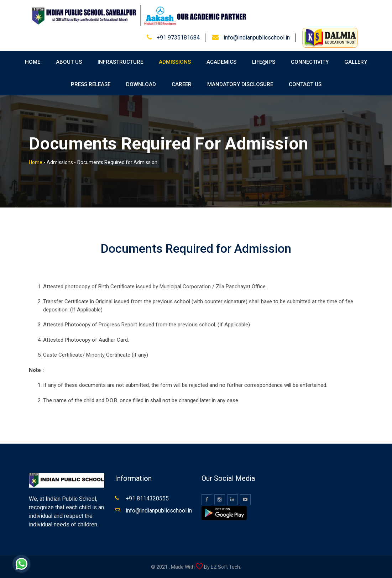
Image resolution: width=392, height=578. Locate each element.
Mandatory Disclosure (240, 84)
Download (141, 84)
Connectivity (310, 62)
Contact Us (305, 84)
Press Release (91, 84)
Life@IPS (264, 62)
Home (33, 62)
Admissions (175, 62)
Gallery (356, 62)
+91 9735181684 (178, 38)
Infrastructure (120, 62)
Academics (221, 62)
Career (182, 84)
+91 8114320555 (147, 498)
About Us (69, 62)
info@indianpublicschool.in (257, 38)
